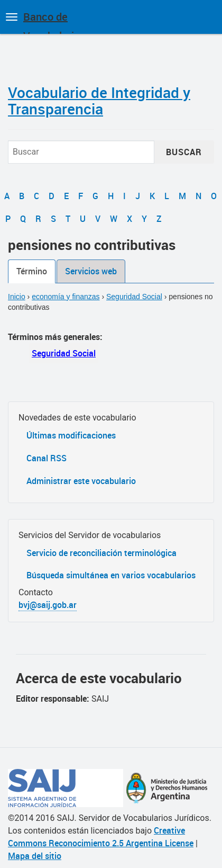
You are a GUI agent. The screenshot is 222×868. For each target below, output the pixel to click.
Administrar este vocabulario (81, 481)
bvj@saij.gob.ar (48, 605)
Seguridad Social (134, 297)
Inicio (17, 297)
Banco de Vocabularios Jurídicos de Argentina (54, 22)
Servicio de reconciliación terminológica (101, 553)
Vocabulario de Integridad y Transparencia (99, 100)
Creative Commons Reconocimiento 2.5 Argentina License (101, 837)
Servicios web (91, 271)
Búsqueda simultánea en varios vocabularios (111, 575)
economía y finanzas (66, 297)
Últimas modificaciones (71, 435)
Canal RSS (47, 458)
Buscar (184, 152)
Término (32, 271)
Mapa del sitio (35, 856)
